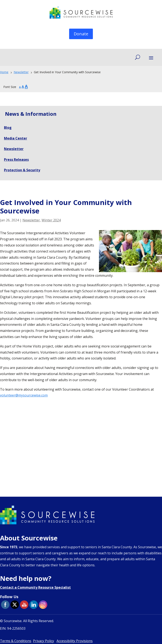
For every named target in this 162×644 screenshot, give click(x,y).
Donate (81, 34)
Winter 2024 (51, 220)
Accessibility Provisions (75, 641)
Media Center (16, 138)
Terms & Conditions (16, 641)
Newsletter (31, 220)
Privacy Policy (43, 641)
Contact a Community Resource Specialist (35, 587)
